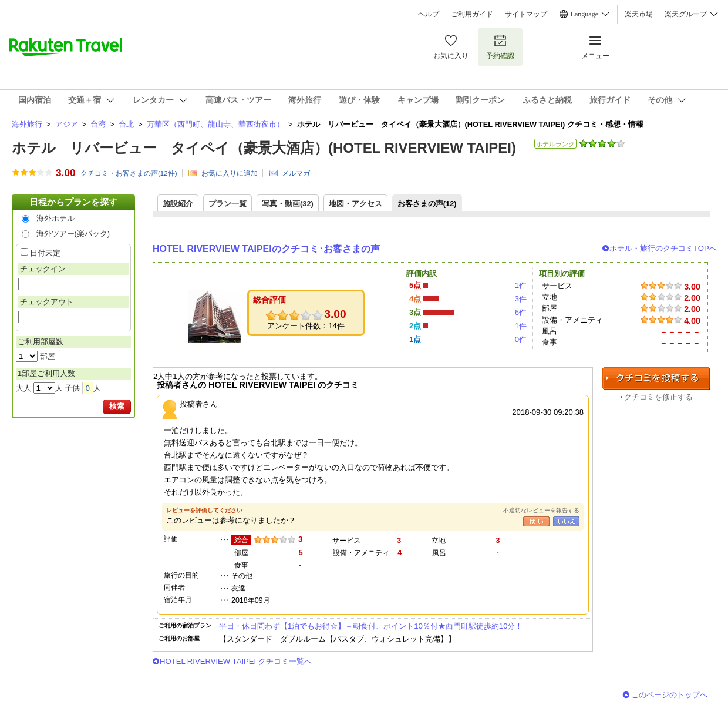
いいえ (566, 521)
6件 (521, 312)
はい (536, 521)
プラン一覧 (227, 204)
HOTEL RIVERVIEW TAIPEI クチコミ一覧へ (236, 661)
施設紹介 (178, 204)
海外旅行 (27, 124)
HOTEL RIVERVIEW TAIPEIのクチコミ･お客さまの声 (266, 249)
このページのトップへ (669, 695)
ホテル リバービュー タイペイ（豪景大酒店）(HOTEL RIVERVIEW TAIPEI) (264, 148)
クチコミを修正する (658, 397)
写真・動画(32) (288, 204)
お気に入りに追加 (230, 173)
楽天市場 (639, 14)
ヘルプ (429, 14)
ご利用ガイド (472, 14)
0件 (521, 339)
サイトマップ (526, 14)
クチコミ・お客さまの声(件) (129, 173)
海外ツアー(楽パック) (73, 234)
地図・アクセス (355, 204)
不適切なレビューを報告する (541, 510)
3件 (521, 299)
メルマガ (296, 173)
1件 (521, 285)
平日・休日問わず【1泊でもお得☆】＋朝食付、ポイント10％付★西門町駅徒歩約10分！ (371, 626)
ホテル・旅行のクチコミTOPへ (663, 248)
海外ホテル (55, 218)
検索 (117, 406)
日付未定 (45, 253)
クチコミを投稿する (656, 379)
